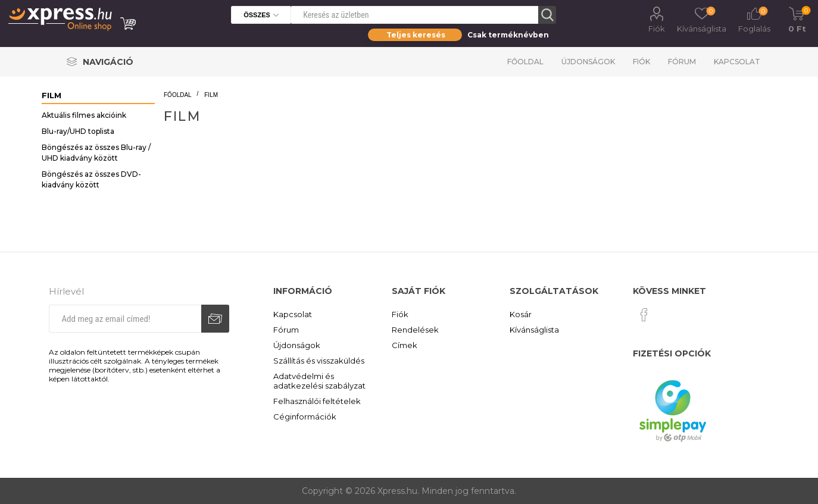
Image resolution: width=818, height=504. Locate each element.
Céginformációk (305, 417)
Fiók (657, 29)
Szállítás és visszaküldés (319, 361)
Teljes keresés (416, 35)
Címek (405, 345)
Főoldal (525, 62)
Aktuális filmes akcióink (84, 115)
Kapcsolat (737, 62)
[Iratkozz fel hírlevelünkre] (125, 319)
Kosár (521, 314)
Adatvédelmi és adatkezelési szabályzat (319, 381)
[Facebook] (644, 315)
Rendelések (415, 330)
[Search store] (414, 15)
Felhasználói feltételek (317, 401)
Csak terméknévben (508, 35)
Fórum (682, 62)
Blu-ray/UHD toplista (78, 131)
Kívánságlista (534, 330)
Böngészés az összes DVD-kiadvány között (91, 179)
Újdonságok (588, 62)
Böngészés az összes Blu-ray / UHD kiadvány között (96, 153)
